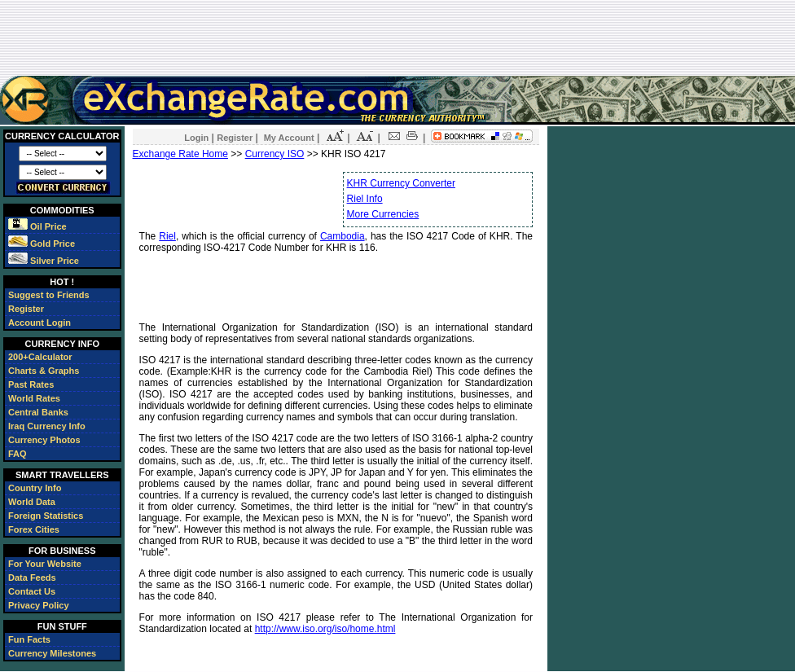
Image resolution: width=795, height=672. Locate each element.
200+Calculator (40, 357)
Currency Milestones (52, 653)
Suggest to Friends (49, 295)
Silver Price (44, 261)
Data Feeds (32, 578)
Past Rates (31, 384)
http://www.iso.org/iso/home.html (325, 629)
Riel (167, 236)
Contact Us (32, 591)
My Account (289, 138)
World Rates (34, 398)
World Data (32, 502)
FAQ (18, 454)
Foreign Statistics (46, 516)
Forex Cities (34, 529)
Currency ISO (275, 154)
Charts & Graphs (44, 371)
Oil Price (37, 226)
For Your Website (45, 564)
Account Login (40, 323)
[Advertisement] (397, 37)
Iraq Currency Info (47, 426)
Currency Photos (44, 440)
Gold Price (42, 244)
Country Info (35, 488)
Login (196, 138)
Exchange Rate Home (180, 154)
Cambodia (343, 236)
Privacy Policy (39, 605)
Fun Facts (29, 639)
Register (26, 309)
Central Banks (38, 412)
